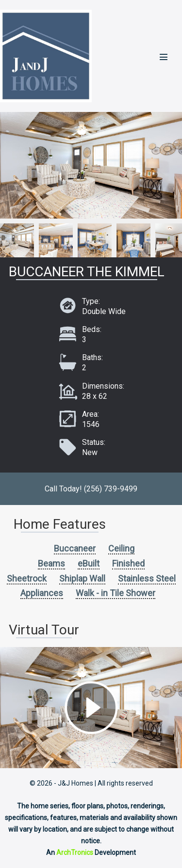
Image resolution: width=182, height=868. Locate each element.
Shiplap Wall (82, 578)
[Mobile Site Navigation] (164, 57)
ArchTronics (75, 852)
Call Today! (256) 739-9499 (91, 489)
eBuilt (89, 563)
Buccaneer (75, 548)
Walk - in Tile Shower (116, 593)
